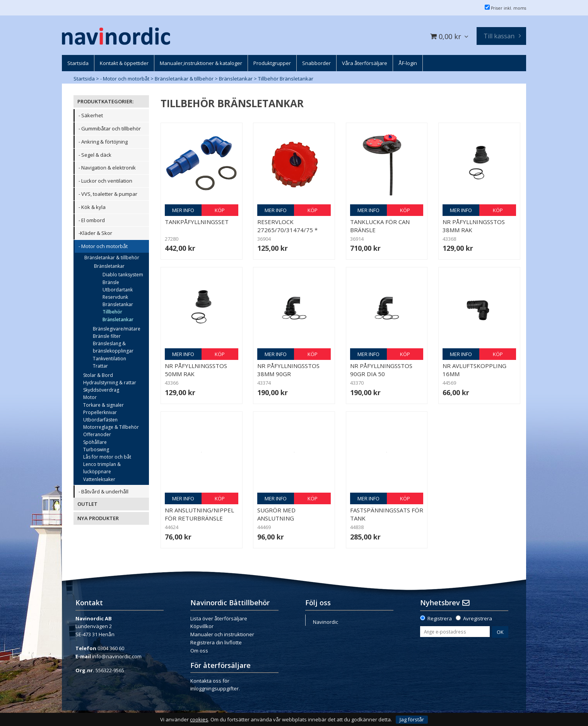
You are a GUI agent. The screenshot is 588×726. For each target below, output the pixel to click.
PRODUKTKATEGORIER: (105, 101)
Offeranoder (97, 434)
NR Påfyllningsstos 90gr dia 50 (381, 370)
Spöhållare (95, 442)
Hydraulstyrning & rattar (110, 383)
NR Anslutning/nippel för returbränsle (199, 514)
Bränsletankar (236, 79)
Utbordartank (118, 290)
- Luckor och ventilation (105, 181)
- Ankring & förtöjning (103, 142)
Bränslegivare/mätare (117, 329)
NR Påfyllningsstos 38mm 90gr (288, 370)
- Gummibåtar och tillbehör (110, 128)
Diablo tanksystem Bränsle (123, 278)
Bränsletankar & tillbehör (184, 79)
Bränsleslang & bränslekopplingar (113, 347)
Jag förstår (412, 719)
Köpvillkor (202, 626)
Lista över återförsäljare (219, 618)
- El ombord (92, 220)
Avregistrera (478, 618)
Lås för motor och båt (107, 457)
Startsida (84, 79)
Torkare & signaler (103, 405)
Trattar (100, 366)
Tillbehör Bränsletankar (286, 79)
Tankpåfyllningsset (197, 222)
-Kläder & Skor (95, 233)
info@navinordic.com (117, 656)
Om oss (199, 651)
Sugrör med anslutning (276, 514)
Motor (90, 397)
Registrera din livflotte (216, 642)
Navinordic (326, 622)
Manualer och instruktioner (222, 634)
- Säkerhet (91, 115)
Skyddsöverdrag (101, 390)
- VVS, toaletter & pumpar (108, 194)
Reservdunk (115, 297)
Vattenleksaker (99, 479)
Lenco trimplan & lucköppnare (102, 468)
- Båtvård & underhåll (103, 491)
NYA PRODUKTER (98, 518)
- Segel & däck (95, 155)
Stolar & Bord (98, 375)
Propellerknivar (100, 412)
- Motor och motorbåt (125, 79)
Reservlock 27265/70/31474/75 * (287, 226)
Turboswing (96, 449)
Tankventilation (109, 359)
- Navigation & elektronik (107, 168)
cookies (199, 720)
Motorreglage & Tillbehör (111, 427)
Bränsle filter (107, 336)
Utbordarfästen (100, 420)
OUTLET (87, 504)
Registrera (440, 618)
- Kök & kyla (92, 207)
